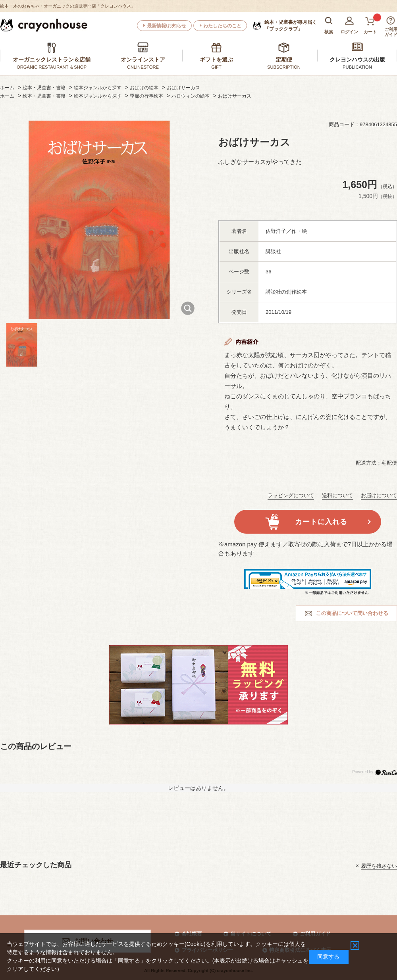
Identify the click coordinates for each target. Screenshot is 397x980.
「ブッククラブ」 (291, 25)
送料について (337, 495)
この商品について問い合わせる (352, 613)
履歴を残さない (379, 866)
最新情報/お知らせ (167, 26)
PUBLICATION (357, 67)
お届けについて (379, 495)
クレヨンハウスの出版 (357, 60)
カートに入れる (321, 522)
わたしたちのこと (222, 26)
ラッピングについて (291, 495)
